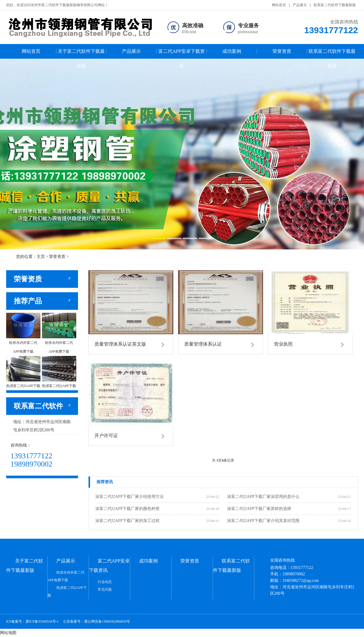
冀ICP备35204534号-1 (42, 621)
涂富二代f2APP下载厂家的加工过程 (127, 521)
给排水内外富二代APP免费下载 (66, 576)
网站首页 (279, 5)
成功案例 (232, 51)
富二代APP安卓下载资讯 (181, 54)
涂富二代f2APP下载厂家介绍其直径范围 (263, 521)
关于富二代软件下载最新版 (81, 54)
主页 (41, 257)
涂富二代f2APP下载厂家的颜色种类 (127, 509)
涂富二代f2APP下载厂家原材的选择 (259, 509)
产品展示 (300, 5)
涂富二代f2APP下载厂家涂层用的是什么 (263, 497)
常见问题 (105, 589)
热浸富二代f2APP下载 (67, 592)
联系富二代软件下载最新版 (335, 5)
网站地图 (8, 633)
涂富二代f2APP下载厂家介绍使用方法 (129, 497)
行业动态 (105, 582)
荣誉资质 (282, 51)
